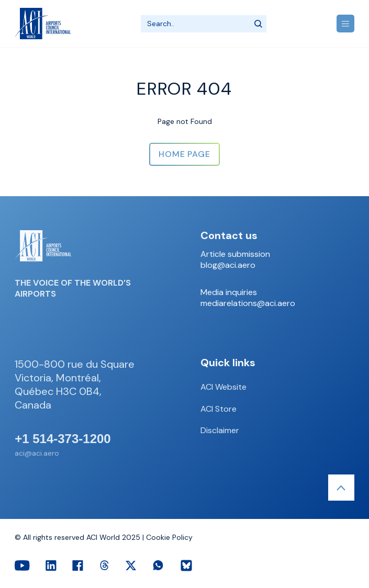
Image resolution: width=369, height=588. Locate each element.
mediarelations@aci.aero (248, 303)
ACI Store (219, 409)
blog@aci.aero (228, 265)
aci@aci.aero (37, 453)
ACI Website (223, 387)
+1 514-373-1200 (63, 439)
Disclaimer (220, 430)
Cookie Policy (169, 537)
